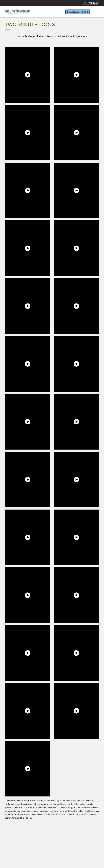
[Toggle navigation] (95, 12)
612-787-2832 (91, 3)
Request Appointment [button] (78, 12)
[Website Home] (18, 12)
